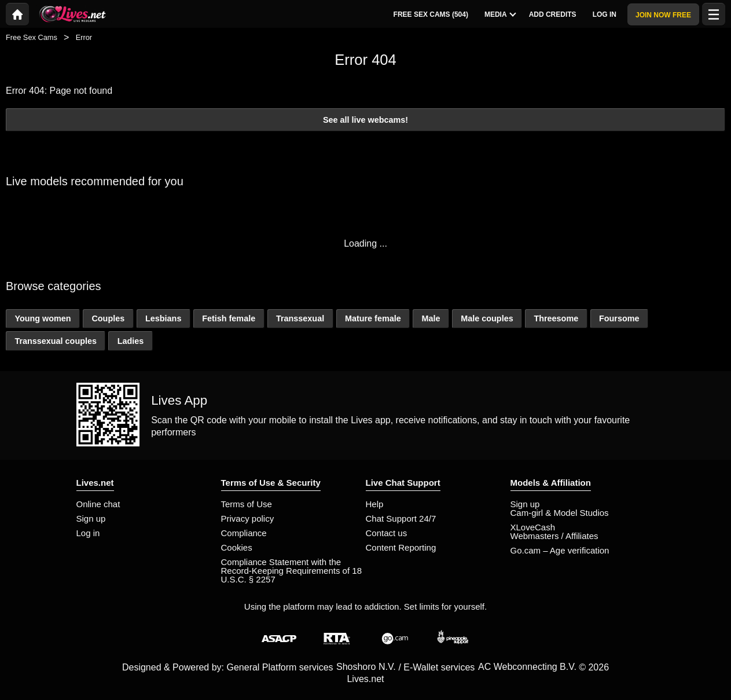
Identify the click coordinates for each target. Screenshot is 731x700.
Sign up (91, 518)
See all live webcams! (365, 120)
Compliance (244, 533)
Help (375, 504)
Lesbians (163, 318)
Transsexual (300, 318)
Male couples (487, 318)
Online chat (98, 504)
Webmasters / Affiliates (554, 536)
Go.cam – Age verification (560, 550)
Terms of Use (247, 504)
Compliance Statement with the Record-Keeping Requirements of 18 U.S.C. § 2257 (291, 571)
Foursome (619, 318)
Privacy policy (248, 518)
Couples (108, 318)
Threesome (556, 318)
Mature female (373, 318)
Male (431, 318)
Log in (88, 533)
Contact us (387, 533)
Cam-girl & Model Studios (560, 513)
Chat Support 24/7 (401, 518)
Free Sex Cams (32, 37)
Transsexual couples (56, 341)
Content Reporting (401, 547)
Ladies (131, 341)
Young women (43, 318)
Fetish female (229, 318)
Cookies (237, 547)
